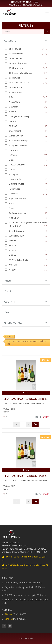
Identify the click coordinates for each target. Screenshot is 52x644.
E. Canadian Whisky (18, 141)
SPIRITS (12, 245)
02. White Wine (16, 54)
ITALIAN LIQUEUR (17, 165)
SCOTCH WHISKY (17, 236)
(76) (45, 250)
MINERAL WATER (17, 184)
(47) (45, 260)
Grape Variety (26, 323)
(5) (46, 112)
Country (26, 302)
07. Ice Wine (14, 78)
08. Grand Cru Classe (19, 83)
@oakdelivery (18, 2)
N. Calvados (14, 189)
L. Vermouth (15, 179)
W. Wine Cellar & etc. (19, 260)
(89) (45, 107)
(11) (45, 226)
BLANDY (12, 112)
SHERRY (12, 241)
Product (10, 336)
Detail (26, 393)
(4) (46, 78)
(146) (45, 83)
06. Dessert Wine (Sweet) (21, 73)
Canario (13, 121)
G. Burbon (14, 150)
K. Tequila (14, 174)
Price (26, 281)
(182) (45, 58)
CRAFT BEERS (15, 131)
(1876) (45, 54)
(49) (45, 145)
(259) (45, 97)
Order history (15, 5)
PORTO (12, 203)
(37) (45, 170)
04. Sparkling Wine (18, 63)
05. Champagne (16, 68)
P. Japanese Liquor (18, 198)
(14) (45, 165)
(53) (45, 174)
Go (47, 32)
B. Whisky (13, 107)
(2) (46, 208)
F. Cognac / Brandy (18, 145)
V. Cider (12, 255)
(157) (45, 194)
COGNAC (13, 126)
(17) (45, 218)
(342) (45, 63)
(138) (45, 73)
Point (26, 291)
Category (26, 41)
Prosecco (13, 208)
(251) (45, 87)
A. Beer (12, 97)
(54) (45, 270)
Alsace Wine (14, 102)
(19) (45, 198)
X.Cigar (12, 270)
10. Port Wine (15, 92)
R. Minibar (14, 218)
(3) (46, 102)
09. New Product (17, 87)
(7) (46, 203)
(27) (45, 265)
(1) (46, 121)
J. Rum (12, 170)
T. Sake (12, 250)
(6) (46, 92)
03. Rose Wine (15, 58)
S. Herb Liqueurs (17, 231)
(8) (46, 245)
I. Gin (11, 160)
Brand (26, 312)
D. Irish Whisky (16, 136)
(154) (45, 68)
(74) (45, 155)
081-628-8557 (33, 2)
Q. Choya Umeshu (17, 213)
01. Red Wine (15, 49)
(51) (45, 116)
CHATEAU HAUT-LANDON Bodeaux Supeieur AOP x (26, 343)
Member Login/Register (33, 5)
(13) (45, 150)
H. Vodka (13, 155)
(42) (45, 160)
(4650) (45, 49)
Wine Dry (13, 265)
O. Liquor (13, 194)
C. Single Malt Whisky (19, 116)
